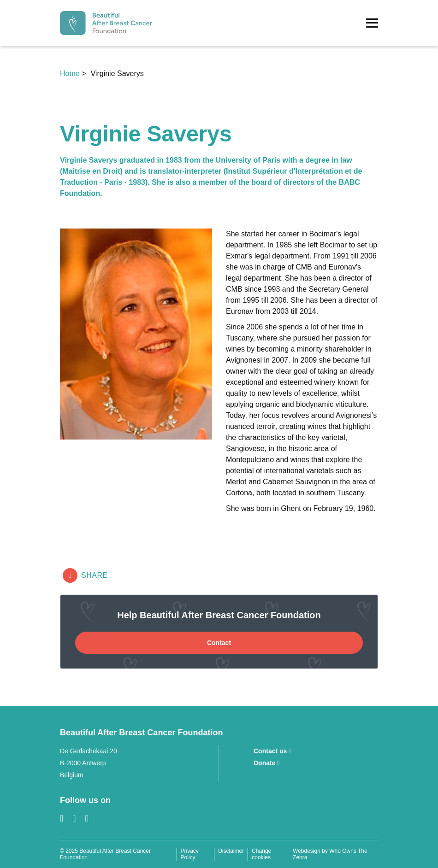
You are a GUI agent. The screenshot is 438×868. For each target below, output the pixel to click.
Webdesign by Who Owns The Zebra (330, 854)
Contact (219, 643)
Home (71, 73)
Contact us (272, 751)
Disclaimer (231, 851)
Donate (266, 763)
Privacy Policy (190, 854)
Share (85, 575)
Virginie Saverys (117, 73)
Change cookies (261, 854)
